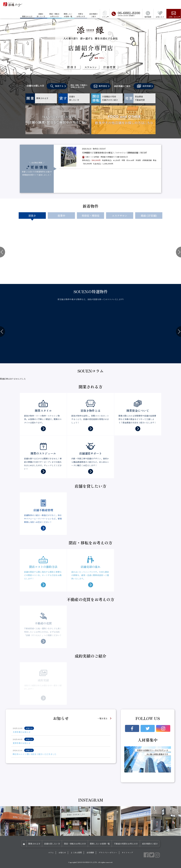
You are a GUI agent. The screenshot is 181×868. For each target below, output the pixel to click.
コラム (51, 852)
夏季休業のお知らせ (22, 743)
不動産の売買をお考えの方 (126, 844)
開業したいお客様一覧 (68, 15)
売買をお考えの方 (81, 15)
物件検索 (148, 15)
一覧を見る (103, 718)
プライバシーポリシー (108, 852)
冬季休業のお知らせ (22, 732)
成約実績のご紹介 (93, 15)
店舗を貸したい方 (41, 15)
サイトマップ (127, 852)
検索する (57, 86)
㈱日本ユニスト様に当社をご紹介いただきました (35, 754)
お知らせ (62, 852)
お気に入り (160, 15)
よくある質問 (76, 852)
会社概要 (90, 852)
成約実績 (144, 86)
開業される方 (34, 844)
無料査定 (100, 86)
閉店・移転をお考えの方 (54, 15)
